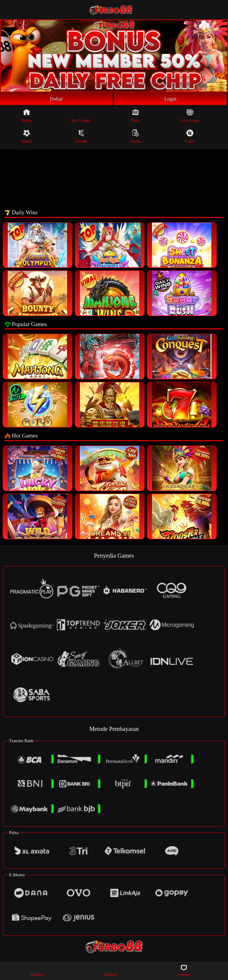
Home (27, 117)
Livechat (184, 970)
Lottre (190, 137)
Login (170, 99)
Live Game (190, 117)
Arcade (81, 137)
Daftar (57, 99)
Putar (135, 117)
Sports (27, 137)
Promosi (37, 970)
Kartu (135, 137)
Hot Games (81, 117)
